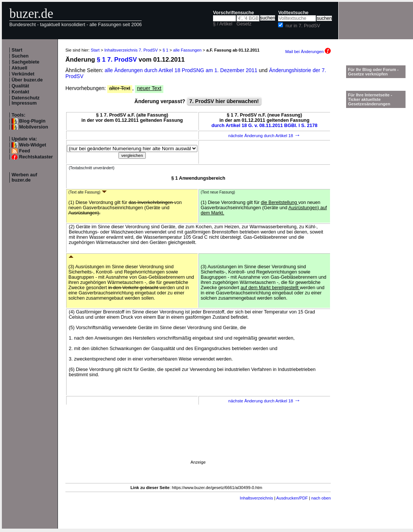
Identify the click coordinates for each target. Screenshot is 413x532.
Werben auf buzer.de (24, 177)
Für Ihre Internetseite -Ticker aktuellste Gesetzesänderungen (370, 99)
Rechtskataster (36, 157)
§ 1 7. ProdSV (117, 60)
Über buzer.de (27, 80)
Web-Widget (33, 145)
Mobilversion (34, 127)
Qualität (20, 86)
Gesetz (244, 24)
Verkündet (23, 74)
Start (17, 50)
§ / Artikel (223, 24)
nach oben (321, 498)
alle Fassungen (187, 50)
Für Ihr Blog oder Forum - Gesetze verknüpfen (373, 72)
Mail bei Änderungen (308, 52)
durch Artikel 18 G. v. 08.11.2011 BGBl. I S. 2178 (265, 126)
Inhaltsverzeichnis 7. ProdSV (131, 50)
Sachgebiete (25, 62)
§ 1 (166, 50)
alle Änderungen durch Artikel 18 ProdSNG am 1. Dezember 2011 (182, 70)
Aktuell (19, 68)
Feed (24, 151)
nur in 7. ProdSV (303, 26)
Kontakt (20, 92)
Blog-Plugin (32, 121)
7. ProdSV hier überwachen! (224, 101)
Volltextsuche (293, 13)
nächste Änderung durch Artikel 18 (264, 136)
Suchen (20, 56)
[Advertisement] (179, 479)
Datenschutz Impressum (26, 100)
